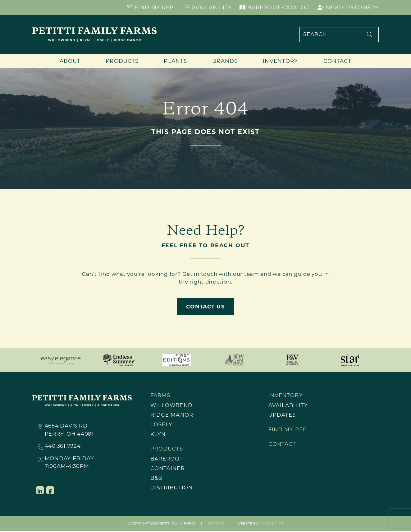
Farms (161, 395)
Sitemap (216, 525)
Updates (282, 415)
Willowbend (172, 405)
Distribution (172, 488)
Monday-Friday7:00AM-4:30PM (69, 462)
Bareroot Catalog (275, 7)
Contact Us (205, 307)
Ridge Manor (172, 415)
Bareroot (167, 459)
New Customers (348, 7)
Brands (225, 61)
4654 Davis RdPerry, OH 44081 (69, 430)
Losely (162, 425)
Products (122, 61)
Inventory (280, 61)
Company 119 (271, 525)
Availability (208, 7)
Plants (175, 61)
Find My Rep (151, 7)
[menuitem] (186, 405)
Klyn (158, 435)
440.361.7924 (63, 446)
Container (168, 469)
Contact (338, 61)
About (70, 61)
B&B (157, 479)
